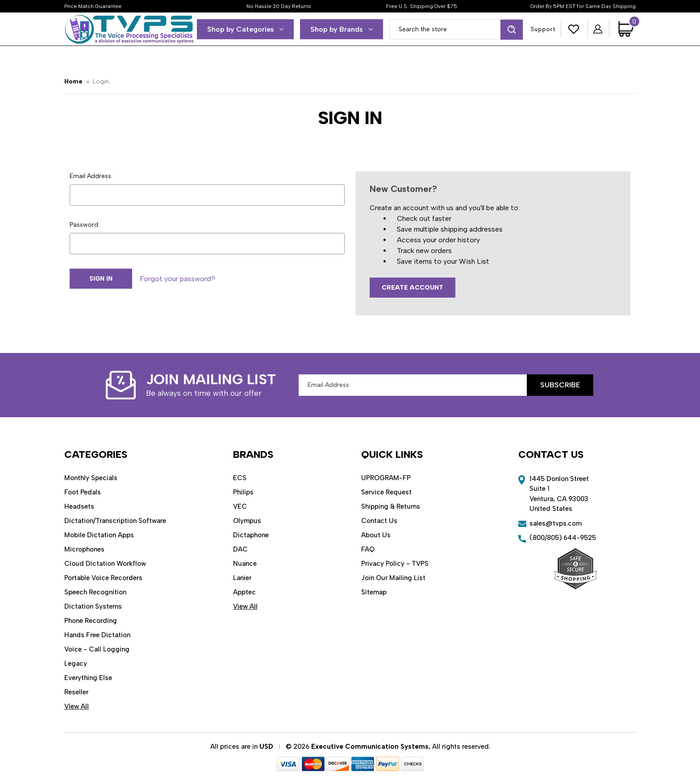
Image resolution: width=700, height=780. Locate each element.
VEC (240, 506)
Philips (243, 492)
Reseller (76, 692)
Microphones (84, 549)
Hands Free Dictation (97, 635)
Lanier (242, 578)
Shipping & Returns (391, 506)
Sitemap (374, 592)
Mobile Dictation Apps (99, 535)
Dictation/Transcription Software (115, 521)
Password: (85, 225)
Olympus (247, 521)
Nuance (245, 564)
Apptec (244, 592)
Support (543, 29)
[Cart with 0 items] (627, 29)
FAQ (368, 549)
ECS (240, 478)
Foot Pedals (83, 492)
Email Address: (91, 176)
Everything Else (88, 678)
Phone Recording (91, 621)
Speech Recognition (95, 592)
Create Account (412, 288)
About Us (376, 535)
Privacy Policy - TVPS (395, 564)
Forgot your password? (177, 279)
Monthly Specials (91, 478)
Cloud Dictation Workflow (105, 564)
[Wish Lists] (574, 29)
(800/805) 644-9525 (563, 538)
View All (77, 706)
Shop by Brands (342, 29)
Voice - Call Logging (97, 649)
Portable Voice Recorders (103, 578)
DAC (240, 549)
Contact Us (379, 521)
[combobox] (456, 29)
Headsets (79, 506)
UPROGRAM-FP (386, 478)
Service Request (386, 492)
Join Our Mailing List (393, 578)
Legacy (76, 664)
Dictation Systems (93, 606)
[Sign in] (598, 29)
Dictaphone (251, 535)
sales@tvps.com (556, 523)
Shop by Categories (246, 29)
